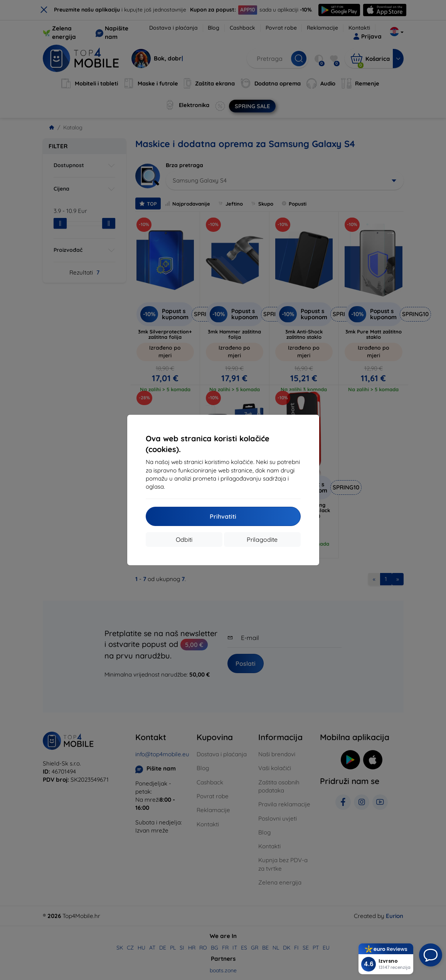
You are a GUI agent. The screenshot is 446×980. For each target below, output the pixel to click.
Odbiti (184, 539)
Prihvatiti (223, 516)
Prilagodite (262, 539)
